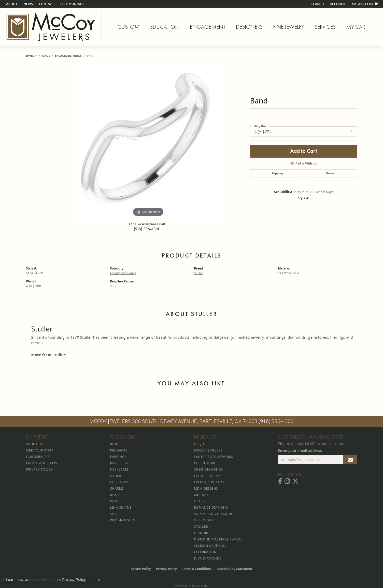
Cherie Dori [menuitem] (205, 463)
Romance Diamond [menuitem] (211, 508)
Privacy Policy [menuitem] (39, 469)
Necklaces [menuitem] (119, 469)
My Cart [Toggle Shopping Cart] (357, 27)
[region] (148, 142)
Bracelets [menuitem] (119, 463)
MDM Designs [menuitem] (206, 488)
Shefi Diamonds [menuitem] (209, 469)
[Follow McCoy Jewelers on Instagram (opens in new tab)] (287, 481)
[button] (317, 4)
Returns (331, 173)
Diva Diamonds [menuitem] (208, 558)
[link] (11, 4)
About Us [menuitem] (35, 444)
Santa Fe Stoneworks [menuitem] (214, 457)
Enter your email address (300, 451)
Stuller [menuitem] (201, 527)
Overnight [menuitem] (204, 520)
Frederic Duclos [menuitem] (209, 482)
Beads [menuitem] (116, 495)
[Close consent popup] (99, 580)
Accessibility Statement (234, 569)
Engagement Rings (68, 56)
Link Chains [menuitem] (121, 508)
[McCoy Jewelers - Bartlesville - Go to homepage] (51, 27)
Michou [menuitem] (201, 495)
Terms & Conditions (197, 569)
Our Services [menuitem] (38, 457)
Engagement (208, 27)
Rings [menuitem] (115, 444)
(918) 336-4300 (147, 229)
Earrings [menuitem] (118, 457)
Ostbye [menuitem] (200, 501)
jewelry (32, 56)
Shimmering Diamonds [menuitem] (215, 514)
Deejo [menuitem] (199, 444)
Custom (129, 27)
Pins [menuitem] (114, 501)
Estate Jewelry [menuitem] (207, 476)
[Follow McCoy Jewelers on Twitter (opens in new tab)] (295, 481)
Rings (46, 56)
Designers (249, 27)
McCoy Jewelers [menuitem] (208, 450)
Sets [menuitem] (114, 514)
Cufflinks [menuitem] (119, 482)
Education (165, 27)
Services (325, 27)
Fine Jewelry (289, 27)
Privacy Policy (166, 569)
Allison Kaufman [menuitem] (210, 546)
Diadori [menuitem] (201, 533)
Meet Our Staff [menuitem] (40, 450)
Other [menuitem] (116, 476)
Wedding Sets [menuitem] (123, 520)
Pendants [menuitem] (119, 450)
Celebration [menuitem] (205, 552)
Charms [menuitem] (117, 488)
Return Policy (141, 569)
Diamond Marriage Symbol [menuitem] (219, 539)
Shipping (277, 173)
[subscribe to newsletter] (350, 460)
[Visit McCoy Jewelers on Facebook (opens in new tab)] (280, 481)
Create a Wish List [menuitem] (43, 463)
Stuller (199, 273)
